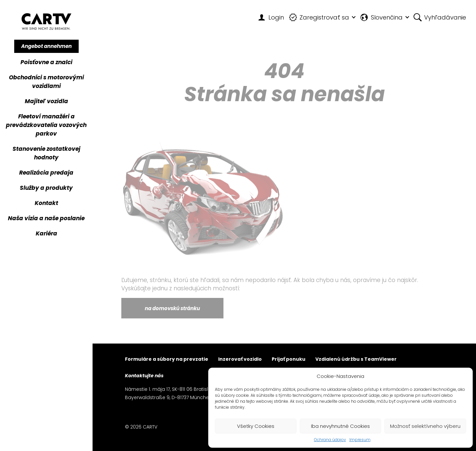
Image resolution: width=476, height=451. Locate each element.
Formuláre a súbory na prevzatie (167, 360)
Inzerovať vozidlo (240, 360)
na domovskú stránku (172, 308)
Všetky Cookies (256, 426)
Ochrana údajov (330, 440)
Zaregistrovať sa (319, 17)
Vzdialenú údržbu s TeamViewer (356, 360)
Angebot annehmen (46, 46)
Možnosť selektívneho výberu (425, 426)
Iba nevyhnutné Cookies (340, 426)
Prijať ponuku (289, 360)
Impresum (360, 440)
